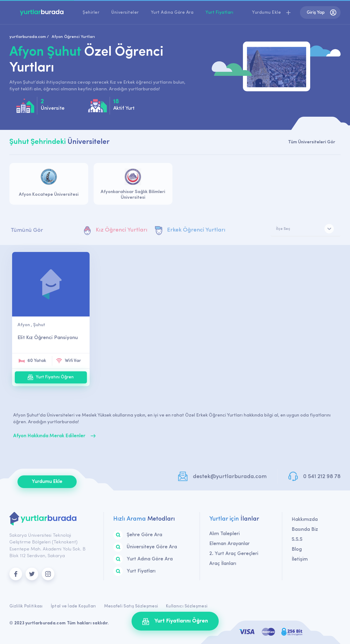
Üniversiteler (125, 13)
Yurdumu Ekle (47, 482)
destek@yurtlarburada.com (230, 477)
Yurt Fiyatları (219, 13)
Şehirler (91, 13)
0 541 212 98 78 (322, 477)
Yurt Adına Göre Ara (172, 13)
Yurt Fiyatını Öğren (51, 377)
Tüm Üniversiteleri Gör (312, 142)
